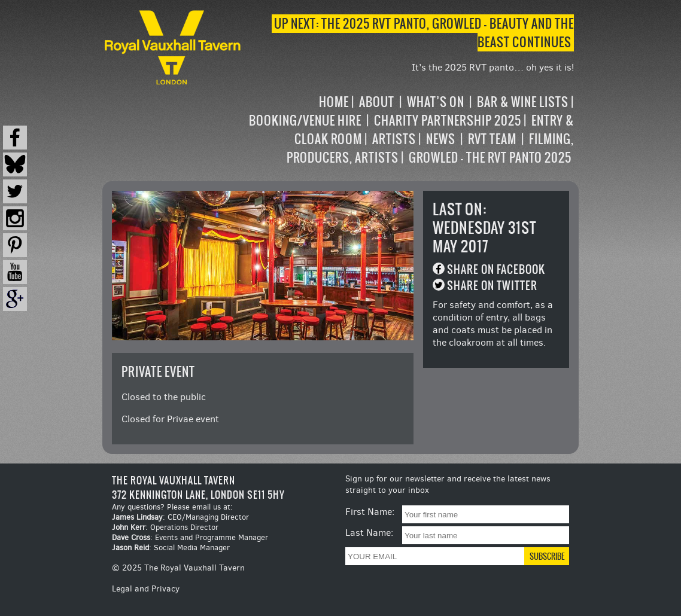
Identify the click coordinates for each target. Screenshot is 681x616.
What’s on (436, 102)
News (441, 139)
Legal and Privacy (146, 589)
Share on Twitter (492, 286)
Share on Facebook (496, 269)
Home (334, 102)
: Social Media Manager (171, 548)
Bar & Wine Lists (523, 102)
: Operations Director (165, 527)
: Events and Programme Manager (190, 537)
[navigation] (409, 130)
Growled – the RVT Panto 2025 (490, 158)
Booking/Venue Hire (305, 121)
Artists (394, 139)
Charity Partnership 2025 (448, 121)
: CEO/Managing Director (180, 517)
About (377, 102)
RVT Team (492, 139)
